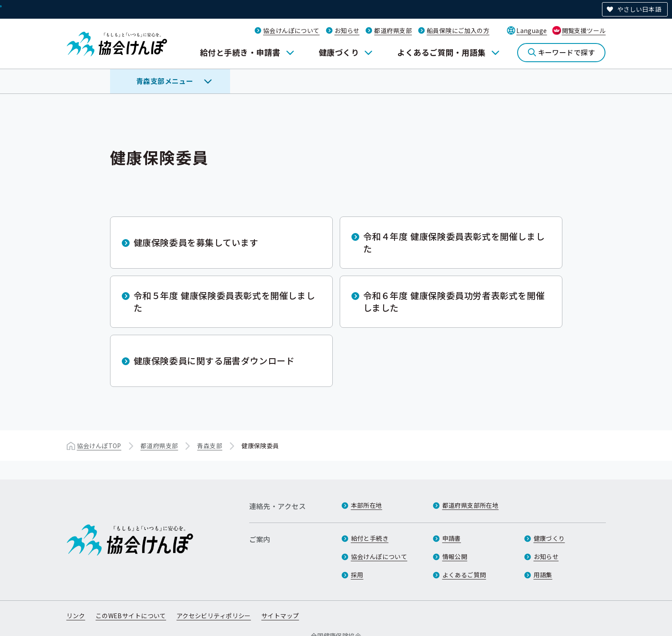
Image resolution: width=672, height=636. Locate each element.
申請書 (452, 538)
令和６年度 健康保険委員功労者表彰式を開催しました (454, 301)
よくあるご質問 (464, 575)
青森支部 (210, 446)
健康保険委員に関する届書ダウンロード (214, 361)
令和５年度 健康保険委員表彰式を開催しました (224, 301)
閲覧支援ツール (584, 30)
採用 (357, 575)
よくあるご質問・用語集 (441, 52)
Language (532, 30)
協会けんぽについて (291, 30)
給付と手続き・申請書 (240, 52)
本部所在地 (367, 505)
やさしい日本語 (639, 9)
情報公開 (455, 556)
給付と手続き (370, 538)
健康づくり (339, 52)
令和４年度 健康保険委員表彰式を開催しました (454, 242)
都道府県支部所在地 (471, 505)
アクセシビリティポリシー (214, 616)
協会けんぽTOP (99, 446)
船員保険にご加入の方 (458, 30)
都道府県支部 (393, 30)
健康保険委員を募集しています (196, 242)
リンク (76, 616)
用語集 (543, 575)
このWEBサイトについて (131, 616)
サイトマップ (280, 616)
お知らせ (347, 30)
